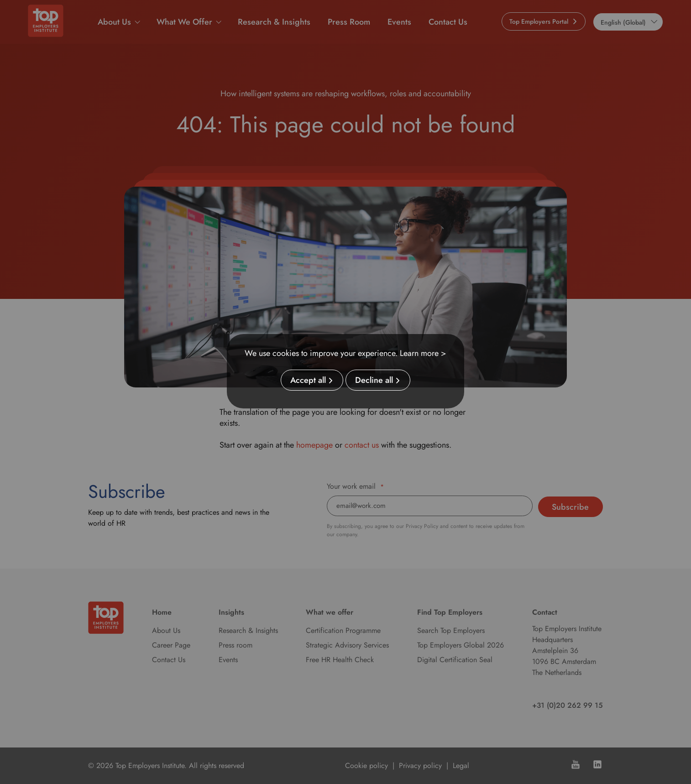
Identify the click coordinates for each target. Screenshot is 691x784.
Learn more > (423, 353)
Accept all (308, 380)
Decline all (374, 380)
